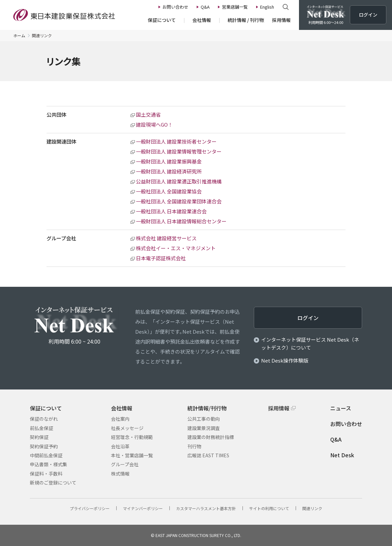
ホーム (19, 36)
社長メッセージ (127, 428)
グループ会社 (125, 464)
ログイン (308, 318)
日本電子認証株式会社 (161, 258)
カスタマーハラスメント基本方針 (206, 508)
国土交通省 (148, 114)
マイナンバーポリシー (143, 508)
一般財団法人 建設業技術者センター (176, 141)
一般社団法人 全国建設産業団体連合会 (179, 201)
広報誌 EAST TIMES (208, 455)
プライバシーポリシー (90, 508)
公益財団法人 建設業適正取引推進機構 (179, 181)
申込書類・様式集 (49, 464)
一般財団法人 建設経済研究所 (169, 171)
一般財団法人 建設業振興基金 (169, 161)
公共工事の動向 (204, 419)
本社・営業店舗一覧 (132, 455)
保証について (46, 408)
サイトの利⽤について (269, 508)
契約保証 (39, 437)
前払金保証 (42, 428)
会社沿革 (120, 446)
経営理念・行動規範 (132, 437)
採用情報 (279, 408)
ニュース (341, 408)
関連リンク (312, 508)
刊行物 (194, 446)
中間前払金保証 (46, 455)
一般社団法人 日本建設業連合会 (171, 211)
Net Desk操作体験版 (285, 360)
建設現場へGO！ (154, 124)
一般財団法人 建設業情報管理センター (179, 151)
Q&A (336, 439)
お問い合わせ (346, 424)
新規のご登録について (53, 483)
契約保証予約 (44, 446)
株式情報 (120, 474)
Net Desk (342, 455)
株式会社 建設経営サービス (166, 238)
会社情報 (122, 408)
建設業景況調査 (204, 428)
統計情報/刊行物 (207, 408)
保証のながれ (44, 419)
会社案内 (120, 419)
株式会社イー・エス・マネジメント (176, 248)
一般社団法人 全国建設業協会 (169, 191)
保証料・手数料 (46, 474)
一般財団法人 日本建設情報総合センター (181, 221)
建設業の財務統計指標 (211, 437)
